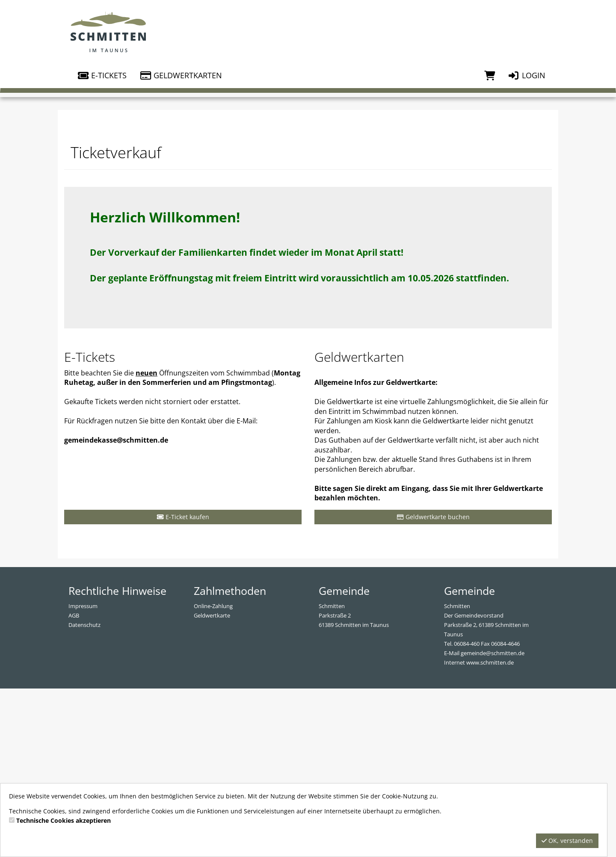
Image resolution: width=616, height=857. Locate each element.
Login (527, 75)
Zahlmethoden (230, 759)
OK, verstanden (567, 841)
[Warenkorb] (490, 75)
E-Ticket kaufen (183, 685)
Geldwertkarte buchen (433, 685)
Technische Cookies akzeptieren (64, 820)
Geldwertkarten (181, 75)
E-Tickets (102, 75)
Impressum (83, 774)
